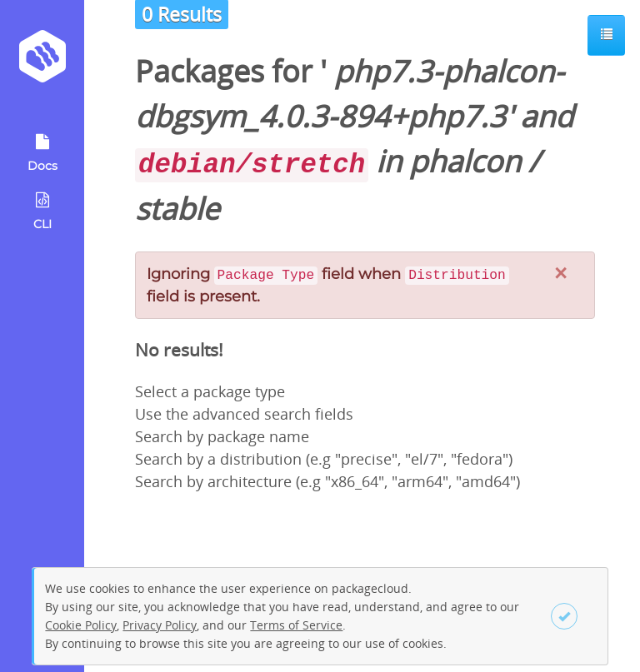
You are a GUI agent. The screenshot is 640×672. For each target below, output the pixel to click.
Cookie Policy (81, 625)
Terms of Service (296, 625)
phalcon (465, 161)
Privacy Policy (160, 625)
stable (177, 209)
